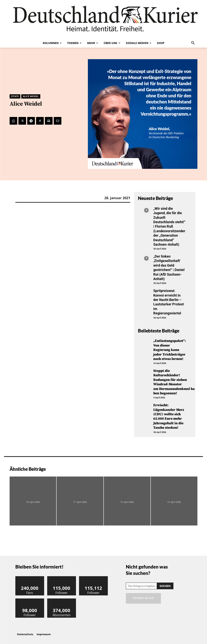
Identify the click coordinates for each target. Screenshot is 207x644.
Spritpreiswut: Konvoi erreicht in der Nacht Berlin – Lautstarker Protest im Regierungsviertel (169, 302)
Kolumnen (52, 43)
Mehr (93, 43)
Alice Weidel (31, 96)
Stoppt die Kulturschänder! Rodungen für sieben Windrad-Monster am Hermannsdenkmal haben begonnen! (174, 382)
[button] (193, 43)
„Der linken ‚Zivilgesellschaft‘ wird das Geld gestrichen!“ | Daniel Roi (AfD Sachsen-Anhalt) (169, 268)
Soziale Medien (139, 43)
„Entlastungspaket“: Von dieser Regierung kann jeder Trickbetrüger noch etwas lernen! (169, 350)
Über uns (112, 43)
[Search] (165, 586)
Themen (74, 43)
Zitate (15, 96)
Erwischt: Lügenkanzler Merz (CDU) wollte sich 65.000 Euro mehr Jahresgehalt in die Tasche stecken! (169, 416)
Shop (161, 43)
